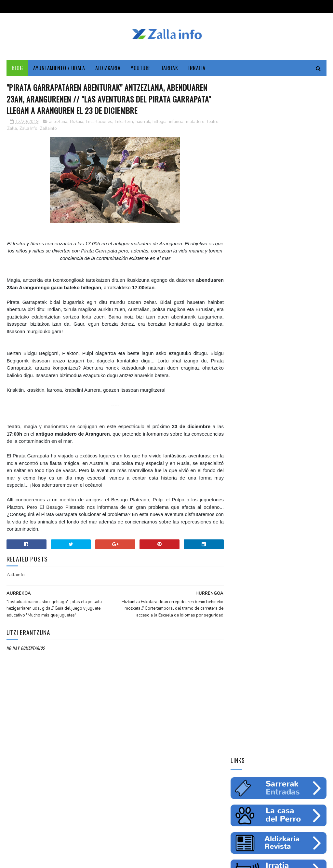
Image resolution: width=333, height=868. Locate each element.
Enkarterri (124, 122)
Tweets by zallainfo (253, 498)
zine (272, 406)
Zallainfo (48, 129)
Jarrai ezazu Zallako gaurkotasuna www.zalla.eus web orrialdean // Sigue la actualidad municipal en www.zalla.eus (277, 545)
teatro (213, 122)
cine (256, 406)
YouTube (141, 68)
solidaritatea (267, 451)
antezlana (58, 122)
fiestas (240, 428)
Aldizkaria (108, 68)
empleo (240, 417)
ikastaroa (272, 440)
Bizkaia (77, 122)
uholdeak (297, 451)
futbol (286, 428)
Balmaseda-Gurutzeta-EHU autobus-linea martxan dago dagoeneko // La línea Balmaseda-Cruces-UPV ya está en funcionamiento (276, 592)
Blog (17, 68)
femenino (298, 440)
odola (239, 463)
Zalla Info (28, 129)
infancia (176, 122)
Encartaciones (99, 122)
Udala (239, 406)
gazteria (263, 428)
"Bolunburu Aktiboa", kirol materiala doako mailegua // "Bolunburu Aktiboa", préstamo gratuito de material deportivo (277, 639)
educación (264, 417)
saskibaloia (244, 440)
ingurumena (293, 417)
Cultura (296, 394)
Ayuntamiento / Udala (59, 68)
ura (316, 417)
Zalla (12, 129)
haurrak (143, 122)
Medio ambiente (299, 406)
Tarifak (170, 68)
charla (240, 451)
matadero (195, 122)
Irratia (197, 68)
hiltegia (160, 122)
